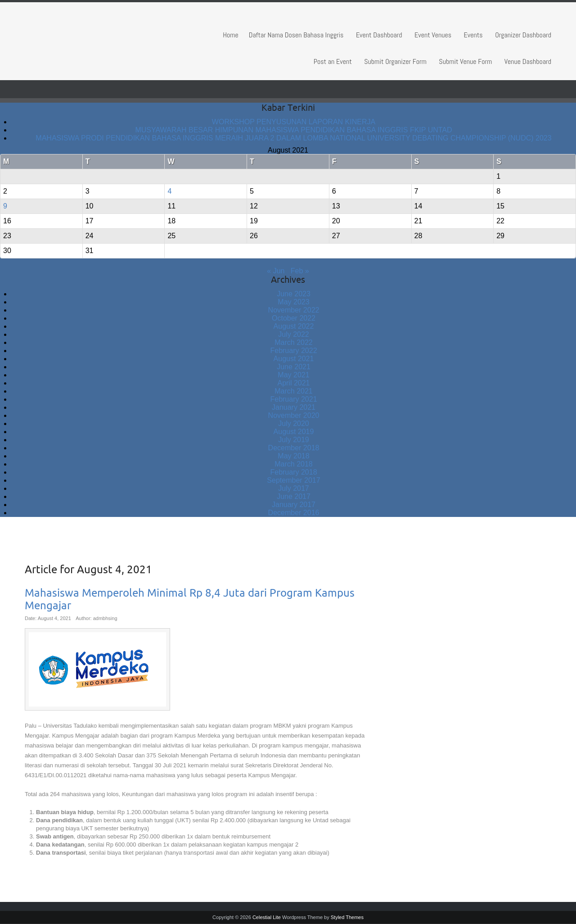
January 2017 (294, 505)
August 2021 (294, 359)
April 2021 (293, 383)
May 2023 (293, 302)
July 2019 (294, 440)
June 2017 (294, 496)
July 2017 (294, 488)
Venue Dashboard (528, 61)
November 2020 (294, 415)
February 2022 (293, 351)
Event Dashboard (379, 35)
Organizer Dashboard (523, 35)
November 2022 (294, 310)
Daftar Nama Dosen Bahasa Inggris (296, 35)
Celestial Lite (267, 917)
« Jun (276, 271)
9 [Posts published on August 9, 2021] (5, 206)
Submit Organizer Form (395, 61)
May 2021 (293, 375)
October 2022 (294, 318)
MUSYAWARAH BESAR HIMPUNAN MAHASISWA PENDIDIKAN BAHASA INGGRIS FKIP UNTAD (293, 130)
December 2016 (294, 513)
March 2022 (294, 342)
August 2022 (294, 326)
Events (473, 35)
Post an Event (333, 61)
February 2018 (293, 472)
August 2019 (294, 432)
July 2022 (294, 334)
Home (231, 35)
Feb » (300, 271)
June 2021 (294, 367)
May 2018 (293, 456)
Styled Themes (347, 917)
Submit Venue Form (465, 61)
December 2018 (294, 448)
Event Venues (433, 35)
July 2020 (294, 423)
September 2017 (293, 480)
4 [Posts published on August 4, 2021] (169, 191)
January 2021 (294, 407)
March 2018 (294, 464)
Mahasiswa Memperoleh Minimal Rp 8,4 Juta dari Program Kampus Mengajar (190, 599)
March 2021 (294, 391)
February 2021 (293, 399)
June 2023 (294, 294)
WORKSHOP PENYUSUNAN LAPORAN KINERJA (294, 122)
